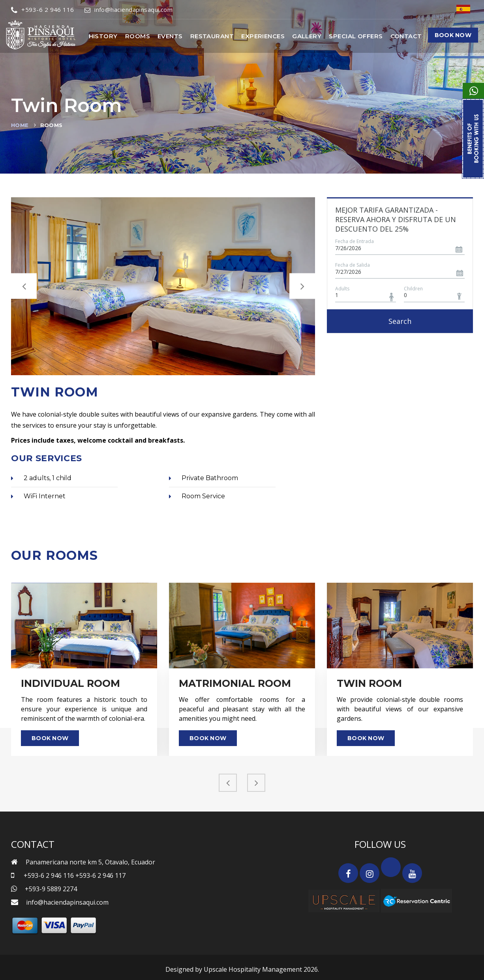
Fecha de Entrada (355, 241)
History (103, 36)
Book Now (453, 35)
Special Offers (356, 36)
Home (20, 125)
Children (413, 289)
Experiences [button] (263, 36)
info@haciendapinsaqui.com (129, 9)
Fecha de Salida (353, 265)
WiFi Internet (38, 496)
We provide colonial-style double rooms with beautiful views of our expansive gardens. (400, 709)
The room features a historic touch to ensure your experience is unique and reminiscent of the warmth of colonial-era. (84, 709)
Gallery (307, 36)
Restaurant (212, 36)
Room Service (197, 496)
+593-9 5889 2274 (51, 889)
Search (400, 321)
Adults (342, 289)
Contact (406, 36)
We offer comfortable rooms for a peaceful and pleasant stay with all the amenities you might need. (242, 709)
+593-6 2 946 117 (100, 875)
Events (170, 36)
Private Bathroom (204, 478)
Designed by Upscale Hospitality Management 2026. (242, 969)
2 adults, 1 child (41, 478)
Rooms (138, 36)
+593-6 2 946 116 (43, 9)
